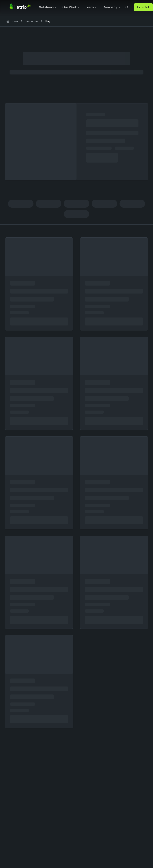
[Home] (12, 21)
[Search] (127, 7)
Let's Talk (143, 7)
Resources (32, 21)
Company (112, 7)
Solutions (48, 7)
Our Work (71, 7)
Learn (91, 7)
